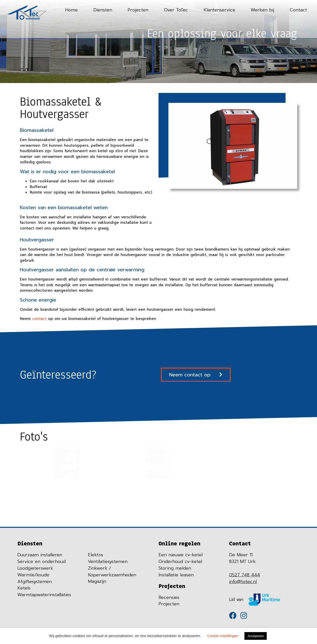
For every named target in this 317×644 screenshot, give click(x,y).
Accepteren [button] (256, 636)
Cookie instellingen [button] (223, 636)
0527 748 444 (245, 575)
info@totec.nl (243, 581)
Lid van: (236, 599)
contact (39, 318)
